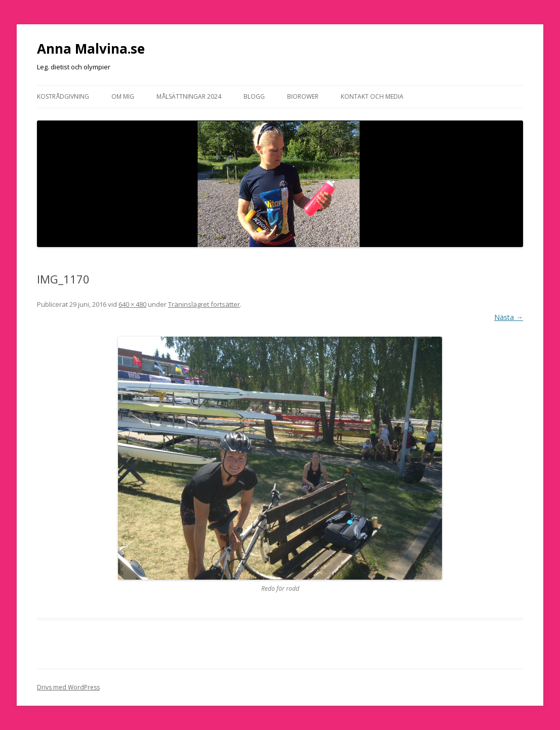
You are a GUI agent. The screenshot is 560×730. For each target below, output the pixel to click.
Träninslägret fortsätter (204, 304)
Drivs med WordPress (68, 687)
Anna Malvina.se (91, 49)
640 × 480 (132, 304)
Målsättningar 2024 (189, 96)
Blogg (254, 96)
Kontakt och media (372, 96)
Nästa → (509, 317)
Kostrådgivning (63, 96)
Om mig (123, 96)
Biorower (303, 96)
